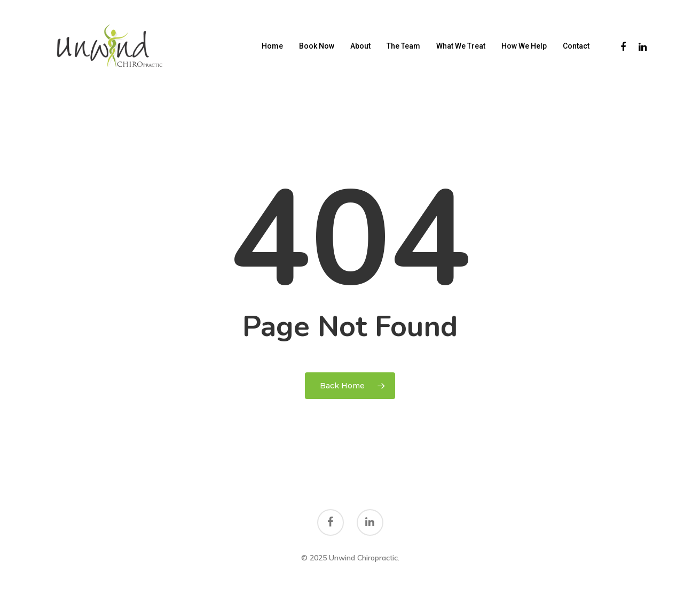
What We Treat (461, 46)
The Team (403, 46)
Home (272, 46)
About (360, 46)
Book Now (317, 46)
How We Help (524, 46)
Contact (576, 46)
